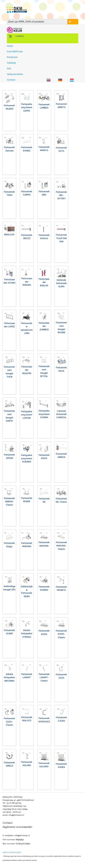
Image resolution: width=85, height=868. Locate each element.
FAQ (9, 69)
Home (10, 46)
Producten (12, 57)
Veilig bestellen (15, 74)
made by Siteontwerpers (12, 852)
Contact (11, 80)
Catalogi (11, 63)
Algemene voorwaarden (17, 827)
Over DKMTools (15, 52)
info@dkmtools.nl (16, 815)
